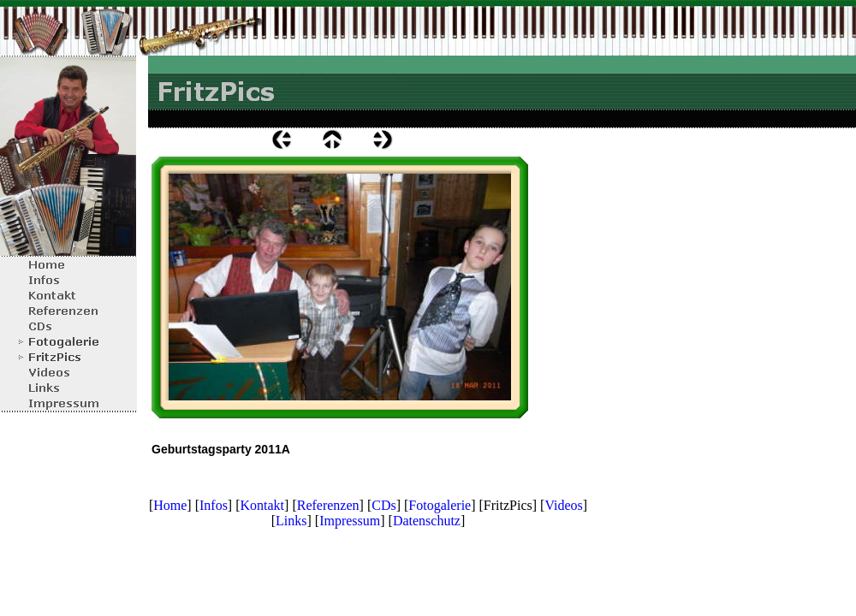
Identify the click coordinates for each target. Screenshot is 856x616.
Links (291, 521)
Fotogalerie (440, 505)
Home (170, 505)
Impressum (350, 521)
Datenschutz (427, 521)
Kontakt (263, 505)
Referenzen (328, 505)
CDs (383, 505)
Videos (563, 505)
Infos (214, 505)
